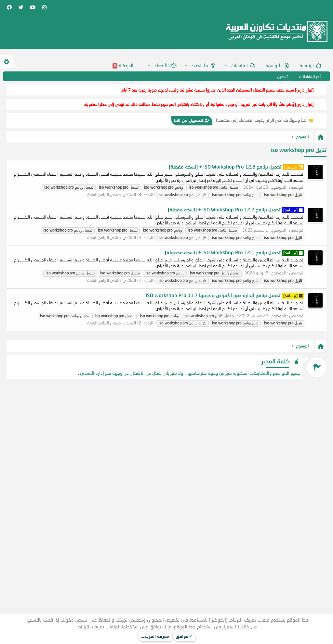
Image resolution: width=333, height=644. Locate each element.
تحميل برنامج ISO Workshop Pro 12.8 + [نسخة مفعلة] (237, 167)
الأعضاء (162, 65)
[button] (225, 65)
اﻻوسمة (273, 65)
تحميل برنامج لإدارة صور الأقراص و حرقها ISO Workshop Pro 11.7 (225, 295)
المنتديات (239, 65)
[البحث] (14, 65)
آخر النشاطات (310, 76)
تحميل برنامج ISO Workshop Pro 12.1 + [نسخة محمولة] (235, 252)
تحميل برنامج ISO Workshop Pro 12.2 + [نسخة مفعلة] (236, 209)
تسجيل (282, 76)
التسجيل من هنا (192, 120)
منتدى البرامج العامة (104, 195)
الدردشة (123, 65)
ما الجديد (200, 65)
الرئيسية (307, 65)
